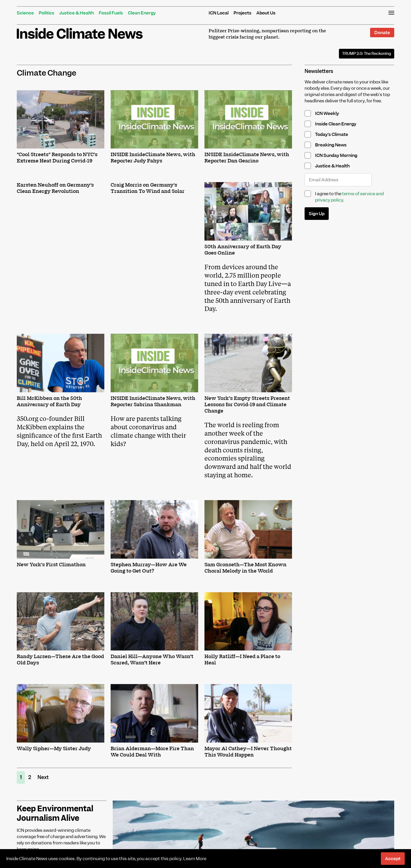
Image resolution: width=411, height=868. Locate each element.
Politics (47, 13)
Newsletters (319, 71)
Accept (393, 859)
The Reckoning (367, 54)
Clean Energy (142, 13)
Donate (382, 33)
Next (43, 777)
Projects (242, 13)
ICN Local (219, 13)
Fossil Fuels (111, 13)
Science (25, 13)
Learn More (195, 859)
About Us (266, 13)
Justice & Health (77, 13)
